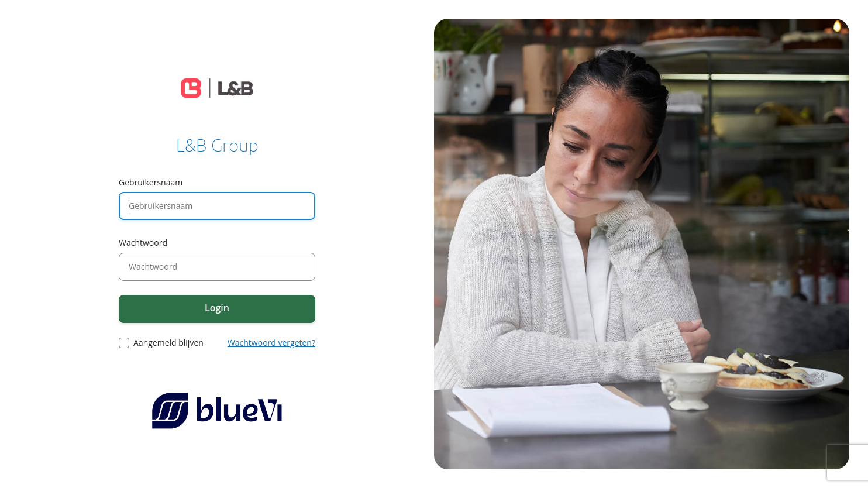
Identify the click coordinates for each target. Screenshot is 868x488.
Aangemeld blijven (168, 343)
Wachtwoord (143, 243)
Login (217, 308)
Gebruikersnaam (151, 182)
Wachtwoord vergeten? (271, 343)
